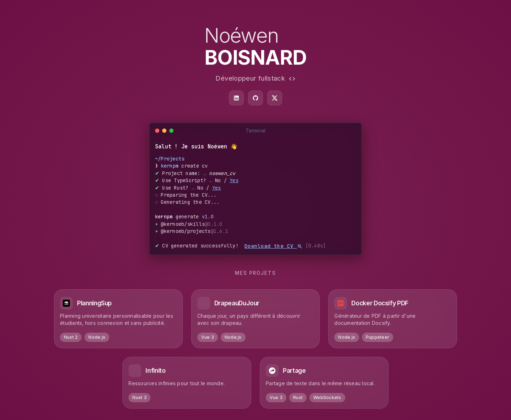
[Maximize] (171, 131)
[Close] (157, 131)
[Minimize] (164, 131)
